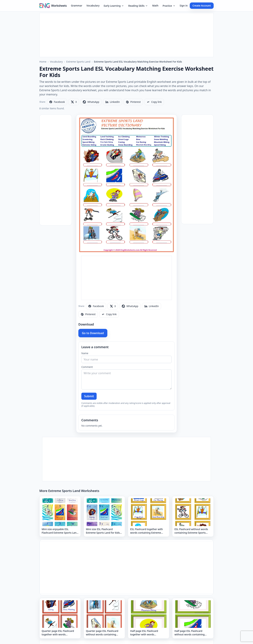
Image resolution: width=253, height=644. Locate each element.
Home (43, 62)
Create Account (202, 6)
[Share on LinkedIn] (113, 102)
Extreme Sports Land (78, 62)
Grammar (77, 6)
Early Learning (114, 6)
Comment (87, 367)
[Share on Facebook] (57, 102)
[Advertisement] (126, 35)
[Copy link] (154, 102)
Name (85, 353)
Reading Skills (138, 6)
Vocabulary (93, 6)
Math (155, 6)
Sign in (184, 6)
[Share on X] (74, 102)
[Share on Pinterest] (133, 102)
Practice (169, 6)
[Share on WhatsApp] (91, 102)
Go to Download (93, 333)
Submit (89, 396)
